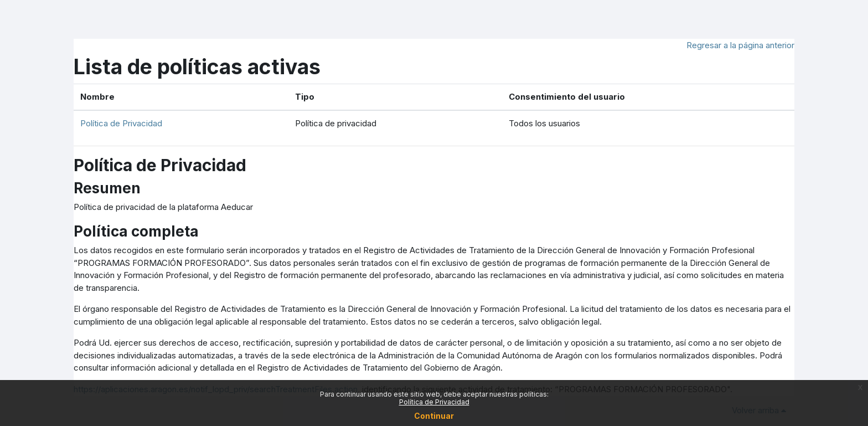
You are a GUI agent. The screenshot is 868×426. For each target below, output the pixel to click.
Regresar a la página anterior (740, 45)
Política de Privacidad (121, 123)
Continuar (434, 416)
